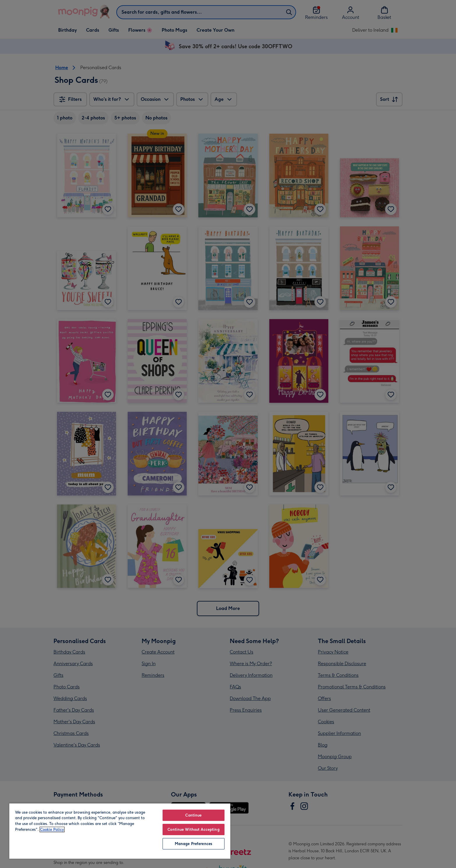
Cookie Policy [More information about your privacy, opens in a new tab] (52, 829)
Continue (193, 815)
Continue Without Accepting (193, 829)
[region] (120, 831)
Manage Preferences (194, 844)
